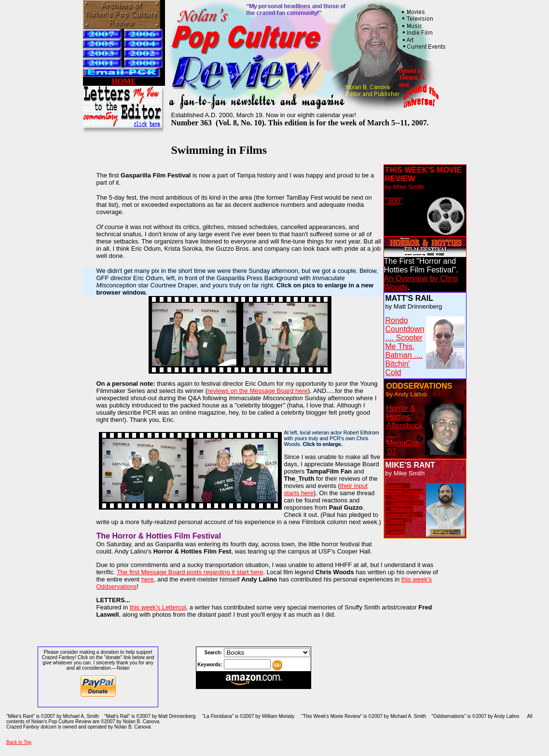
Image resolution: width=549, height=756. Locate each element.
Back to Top (19, 742)
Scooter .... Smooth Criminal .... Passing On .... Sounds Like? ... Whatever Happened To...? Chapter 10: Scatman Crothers (405, 509)
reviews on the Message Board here (258, 391)
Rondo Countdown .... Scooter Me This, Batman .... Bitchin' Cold (405, 346)
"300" (394, 201)
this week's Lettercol (158, 607)
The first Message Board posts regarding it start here (190, 572)
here (148, 579)
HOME (124, 81)
